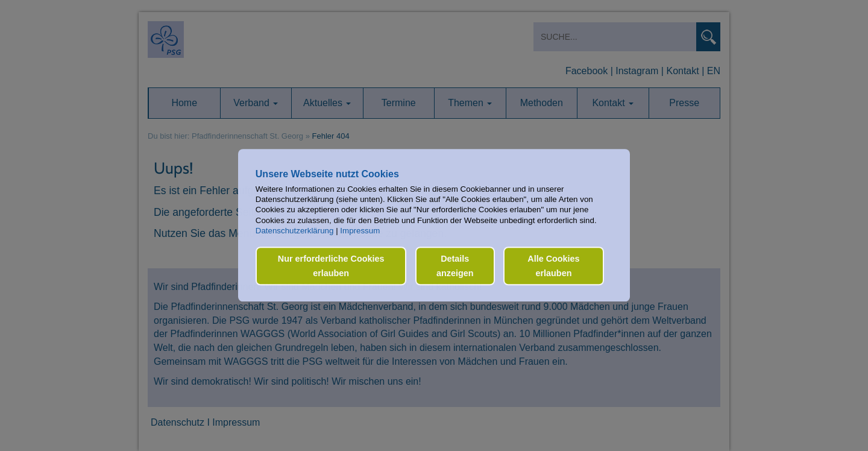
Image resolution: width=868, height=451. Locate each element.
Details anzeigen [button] (455, 266)
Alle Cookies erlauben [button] (553, 266)
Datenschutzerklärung (295, 231)
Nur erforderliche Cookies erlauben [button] (331, 266)
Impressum (360, 231)
